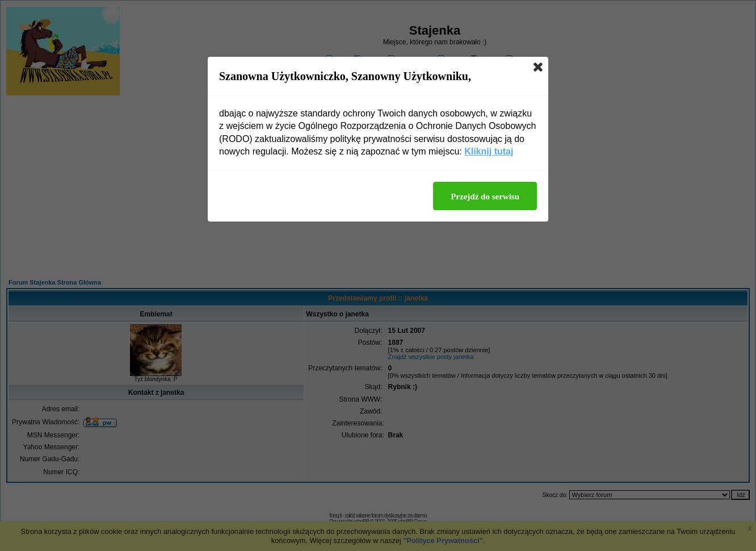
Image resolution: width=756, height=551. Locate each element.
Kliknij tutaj (489, 151)
